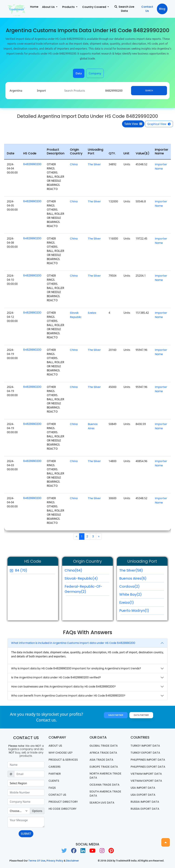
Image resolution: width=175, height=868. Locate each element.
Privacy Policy (55, 861)
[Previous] (76, 536)
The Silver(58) (142, 571)
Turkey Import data (145, 746)
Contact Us (147, 9)
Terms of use (37, 861)
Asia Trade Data (101, 760)
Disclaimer (72, 861)
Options (37, 811)
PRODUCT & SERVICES (63, 760)
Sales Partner (116, 715)
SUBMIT (26, 834)
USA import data (143, 788)
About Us (55, 746)
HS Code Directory (62, 809)
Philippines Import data (148, 760)
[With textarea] (26, 822)
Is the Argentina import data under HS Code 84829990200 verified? (56, 677)
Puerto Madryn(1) (142, 611)
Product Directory (63, 802)
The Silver (94, 164)
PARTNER (55, 774)
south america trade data (105, 794)
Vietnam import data (146, 774)
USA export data (143, 795)
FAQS (52, 788)
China (74, 164)
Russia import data (145, 802)
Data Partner (141, 715)
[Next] (99, 536)
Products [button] (69, 7)
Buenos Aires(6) (142, 579)
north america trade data (105, 776)
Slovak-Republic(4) (87, 579)
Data (79, 73)
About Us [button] (49, 7)
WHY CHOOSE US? (60, 753)
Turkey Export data (145, 753)
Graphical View (159, 124)
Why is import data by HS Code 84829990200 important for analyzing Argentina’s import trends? (76, 668)
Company (95, 73)
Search (149, 91)
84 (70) (21, 570)
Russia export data (145, 809)
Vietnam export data (146, 781)
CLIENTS (54, 781)
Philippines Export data (148, 767)
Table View (133, 124)
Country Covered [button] (95, 7)
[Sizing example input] (26, 765)
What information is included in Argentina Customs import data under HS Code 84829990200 (73, 643)
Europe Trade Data (104, 767)
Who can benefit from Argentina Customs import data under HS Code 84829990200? (68, 696)
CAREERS (55, 767)
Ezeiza (92, 313)
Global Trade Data (104, 746)
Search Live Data (124, 9)
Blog (162, 9)
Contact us (57, 795)
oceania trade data (105, 785)
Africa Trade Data (103, 753)
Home (34, 7)
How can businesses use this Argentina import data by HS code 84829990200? (63, 687)
